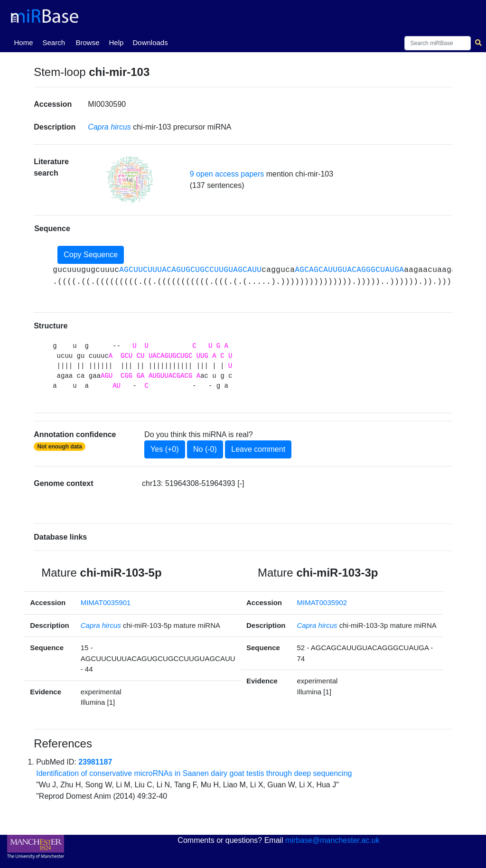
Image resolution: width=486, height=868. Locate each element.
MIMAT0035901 (106, 602)
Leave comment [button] (258, 449)
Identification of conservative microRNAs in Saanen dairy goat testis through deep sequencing (194, 773)
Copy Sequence (91, 255)
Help (116, 42)
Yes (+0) (164, 449)
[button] (130, 180)
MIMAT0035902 (322, 602)
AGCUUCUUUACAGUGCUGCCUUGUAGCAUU (190, 270)
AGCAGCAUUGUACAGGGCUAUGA (349, 270)
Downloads (150, 42)
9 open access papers (227, 174)
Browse (87, 42)
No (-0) (205, 449)
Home (25, 42)
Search (54, 42)
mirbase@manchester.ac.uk (332, 840)
